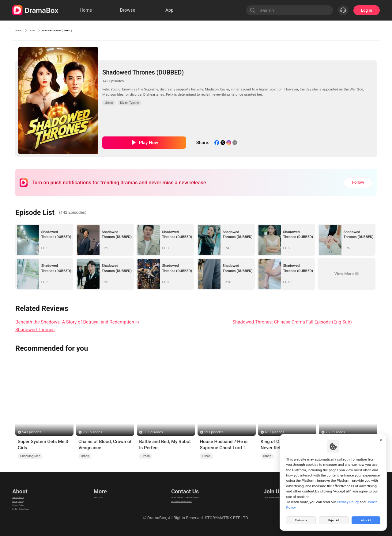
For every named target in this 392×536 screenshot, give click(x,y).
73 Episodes (92, 432)
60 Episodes (153, 432)
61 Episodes (275, 432)
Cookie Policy (24, 508)
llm (95, 500)
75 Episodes (335, 432)
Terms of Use (24, 493)
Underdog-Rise (30, 456)
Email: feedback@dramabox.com (185, 493)
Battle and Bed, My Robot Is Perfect (165, 445)
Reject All (334, 519)
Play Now (149, 143)
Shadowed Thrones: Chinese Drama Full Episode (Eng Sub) (292, 322)
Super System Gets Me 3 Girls (43, 445)
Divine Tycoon (130, 103)
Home (21, 30)
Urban (42, 30)
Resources (102, 493)
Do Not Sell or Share (30, 516)
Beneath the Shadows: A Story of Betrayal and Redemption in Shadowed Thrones (77, 326)
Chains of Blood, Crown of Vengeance (105, 445)
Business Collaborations (177, 500)
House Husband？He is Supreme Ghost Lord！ (224, 445)
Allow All (366, 519)
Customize (301, 519)
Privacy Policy (25, 500)
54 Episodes (32, 432)
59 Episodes (214, 432)
